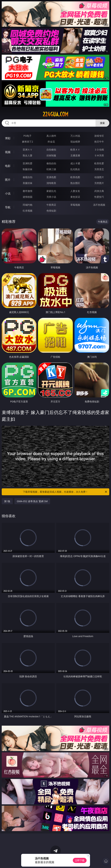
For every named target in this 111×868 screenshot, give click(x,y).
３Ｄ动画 (99, 150)
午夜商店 (51, 205)
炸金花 (51, 142)
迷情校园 (28, 197)
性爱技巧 (99, 197)
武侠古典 (99, 191)
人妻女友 (75, 191)
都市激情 (28, 191)
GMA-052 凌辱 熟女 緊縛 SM (32, 501)
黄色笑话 (75, 197)
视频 (8, 152)
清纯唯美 (51, 183)
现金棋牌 (75, 142)
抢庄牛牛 (99, 142)
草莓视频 (75, 205)
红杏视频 (28, 211)
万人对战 (75, 136)
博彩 (8, 138)
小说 (8, 193)
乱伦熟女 (75, 169)
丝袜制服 (51, 155)
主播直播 (75, 155)
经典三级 (51, 169)
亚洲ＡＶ (28, 150)
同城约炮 (28, 205)
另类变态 (99, 169)
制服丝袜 (28, 169)
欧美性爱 (99, 163)
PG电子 (27, 136)
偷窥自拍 (28, 177)
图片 (8, 180)
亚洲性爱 (28, 163)
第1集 (7, 501)
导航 (8, 207)
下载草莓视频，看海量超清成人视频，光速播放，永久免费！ (65, 492)
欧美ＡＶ (75, 150)
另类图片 (99, 183)
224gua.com (56, 114)
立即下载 (80, 860)
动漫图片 (99, 177)
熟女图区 (75, 183)
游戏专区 (99, 136)
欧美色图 (75, 177)
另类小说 (51, 197)
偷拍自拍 (51, 163)
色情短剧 (51, 211)
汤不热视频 (99, 205)
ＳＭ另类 (99, 155)
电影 (8, 166)
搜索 (102, 123)
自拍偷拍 (51, 150)
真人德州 (51, 136)
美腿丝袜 (28, 183)
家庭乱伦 (51, 191)
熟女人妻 (28, 155)
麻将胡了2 (28, 142)
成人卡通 (75, 163)
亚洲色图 (51, 177)
